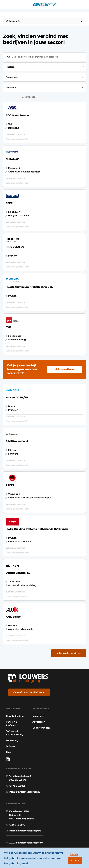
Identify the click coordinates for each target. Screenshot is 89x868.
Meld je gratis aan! (65, 369)
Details (73, 853)
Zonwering (12, 741)
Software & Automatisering (15, 733)
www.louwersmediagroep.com (26, 844)
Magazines (39, 717)
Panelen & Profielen (12, 724)
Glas (8, 752)
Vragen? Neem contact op (27, 692)
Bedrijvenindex (42, 728)
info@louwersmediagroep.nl (25, 793)
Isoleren (10, 747)
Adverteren (40, 722)
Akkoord (74, 860)
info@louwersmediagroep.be (25, 832)
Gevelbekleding (15, 717)
